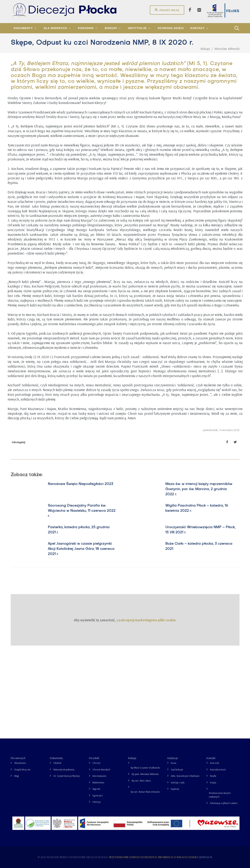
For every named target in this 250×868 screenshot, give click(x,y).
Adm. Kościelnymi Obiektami (185, 776)
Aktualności (20, 763)
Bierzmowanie (99, 776)
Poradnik (94, 758)
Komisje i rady (178, 782)
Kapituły (175, 789)
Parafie (213, 776)
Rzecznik (215, 763)
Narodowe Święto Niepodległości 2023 (80, 484)
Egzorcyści (98, 795)
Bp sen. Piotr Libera (141, 781)
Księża (213, 782)
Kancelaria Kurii (218, 769)
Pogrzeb (96, 789)
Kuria (174, 763)
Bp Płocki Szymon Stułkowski (145, 768)
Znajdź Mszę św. (23, 769)
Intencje (97, 802)
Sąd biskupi (177, 769)
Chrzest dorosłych (101, 769)
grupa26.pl (206, 857)
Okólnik (57, 763)
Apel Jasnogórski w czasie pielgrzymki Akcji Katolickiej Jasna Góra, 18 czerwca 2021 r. (81, 549)
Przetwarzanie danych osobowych (220, 795)
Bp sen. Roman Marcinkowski (145, 792)
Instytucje (173, 758)
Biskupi (132, 758)
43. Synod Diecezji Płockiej (66, 776)
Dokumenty (56, 758)
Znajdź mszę (167, 10)
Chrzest (96, 763)
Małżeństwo (98, 782)
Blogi (17, 776)
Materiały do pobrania (64, 769)
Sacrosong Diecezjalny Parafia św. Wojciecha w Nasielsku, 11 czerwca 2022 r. (82, 511)
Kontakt (211, 758)
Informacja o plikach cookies (224, 803)
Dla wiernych (18, 758)
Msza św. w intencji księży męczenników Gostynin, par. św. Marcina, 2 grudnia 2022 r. (199, 489)
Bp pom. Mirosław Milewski (145, 774)
